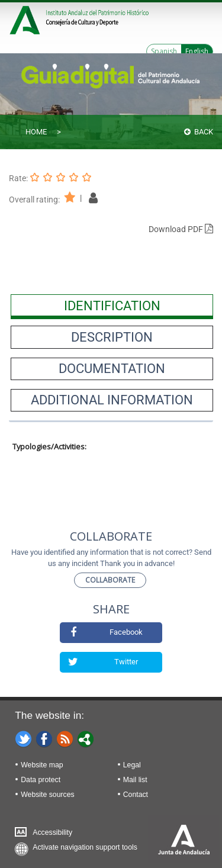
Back (199, 132)
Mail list (135, 780)
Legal (132, 765)
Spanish (164, 51)
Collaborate (110, 580)
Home (36, 132)
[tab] (112, 306)
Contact (136, 795)
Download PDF (181, 229)
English (197, 51)
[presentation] (112, 306)
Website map (42, 765)
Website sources (47, 795)
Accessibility (52, 832)
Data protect (41, 780)
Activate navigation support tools (85, 847)
